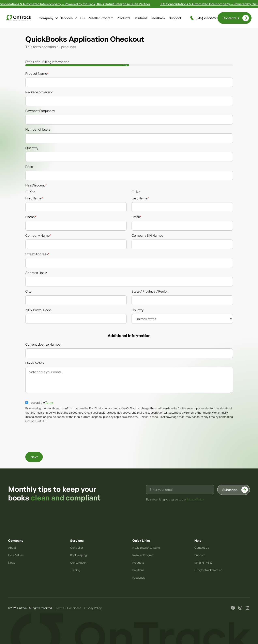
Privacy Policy (93, 608)
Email (136, 217)
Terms (49, 402)
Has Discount (36, 185)
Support (175, 18)
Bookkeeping (78, 555)
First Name (34, 198)
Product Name (37, 73)
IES (82, 18)
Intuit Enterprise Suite (146, 548)
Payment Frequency (40, 111)
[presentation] (56, 437)
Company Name (38, 235)
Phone (31, 217)
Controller (77, 548)
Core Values (16, 555)
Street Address (37, 254)
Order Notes (35, 363)
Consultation (78, 563)
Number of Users (38, 129)
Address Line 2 (36, 273)
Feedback (158, 18)
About (12, 548)
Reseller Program (101, 18)
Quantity (32, 148)
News (12, 563)
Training (75, 570)
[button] (48, 18)
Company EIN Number (148, 235)
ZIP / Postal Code (38, 310)
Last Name (140, 198)
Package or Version (39, 92)
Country (138, 310)
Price (29, 167)
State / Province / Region (150, 291)
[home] (19, 18)
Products (124, 18)
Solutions (140, 18)
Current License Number (44, 344)
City (28, 291)
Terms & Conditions (69, 608)
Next (34, 457)
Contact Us (202, 548)
